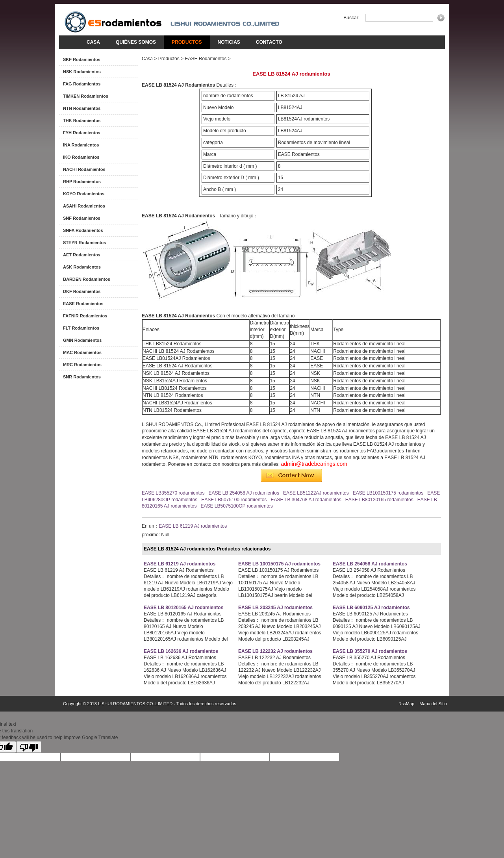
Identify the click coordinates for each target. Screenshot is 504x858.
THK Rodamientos (82, 120)
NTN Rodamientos (82, 108)
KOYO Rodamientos (84, 194)
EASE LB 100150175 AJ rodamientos (279, 564)
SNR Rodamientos (82, 377)
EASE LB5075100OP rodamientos (236, 506)
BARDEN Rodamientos (87, 279)
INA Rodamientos (81, 145)
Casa (93, 42)
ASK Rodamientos (82, 267)
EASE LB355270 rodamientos (173, 493)
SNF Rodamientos (82, 218)
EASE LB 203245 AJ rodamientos (275, 608)
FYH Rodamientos (82, 133)
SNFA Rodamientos (83, 230)
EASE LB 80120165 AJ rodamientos (183, 608)
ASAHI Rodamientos (84, 206)
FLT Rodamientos (81, 328)
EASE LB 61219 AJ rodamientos (193, 526)
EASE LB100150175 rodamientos (388, 493)
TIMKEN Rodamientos (86, 96)
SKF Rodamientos (82, 59)
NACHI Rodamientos (84, 169)
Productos (187, 42)
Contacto (269, 42)
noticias (229, 42)
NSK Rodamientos (82, 72)
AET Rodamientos (82, 255)
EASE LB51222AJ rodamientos (316, 493)
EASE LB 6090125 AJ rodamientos (371, 608)
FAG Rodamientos (82, 84)
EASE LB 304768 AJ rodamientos (306, 500)
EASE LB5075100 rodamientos (234, 500)
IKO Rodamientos (81, 157)
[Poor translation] (29, 747)
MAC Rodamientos (82, 352)
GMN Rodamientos (82, 340)
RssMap (406, 704)
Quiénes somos (136, 42)
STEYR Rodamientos (84, 243)
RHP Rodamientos (82, 182)
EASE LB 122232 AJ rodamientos (275, 651)
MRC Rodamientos (82, 365)
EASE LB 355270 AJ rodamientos (370, 651)
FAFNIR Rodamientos (85, 316)
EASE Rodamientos (83, 304)
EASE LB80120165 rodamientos (379, 500)
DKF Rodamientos (82, 291)
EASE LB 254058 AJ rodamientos (244, 493)
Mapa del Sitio (433, 704)
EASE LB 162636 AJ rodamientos (181, 651)
